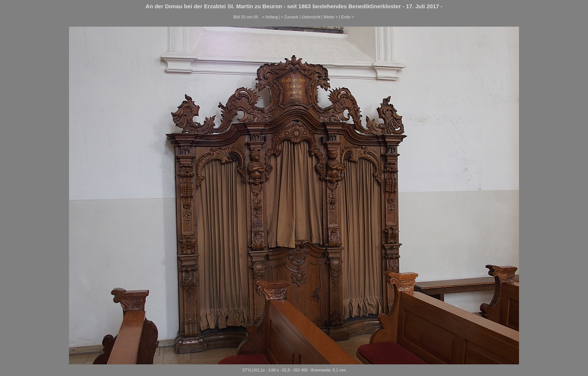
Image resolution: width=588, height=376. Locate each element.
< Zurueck (290, 17)
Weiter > (331, 17)
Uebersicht (311, 17)
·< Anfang (270, 17)
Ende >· (348, 17)
